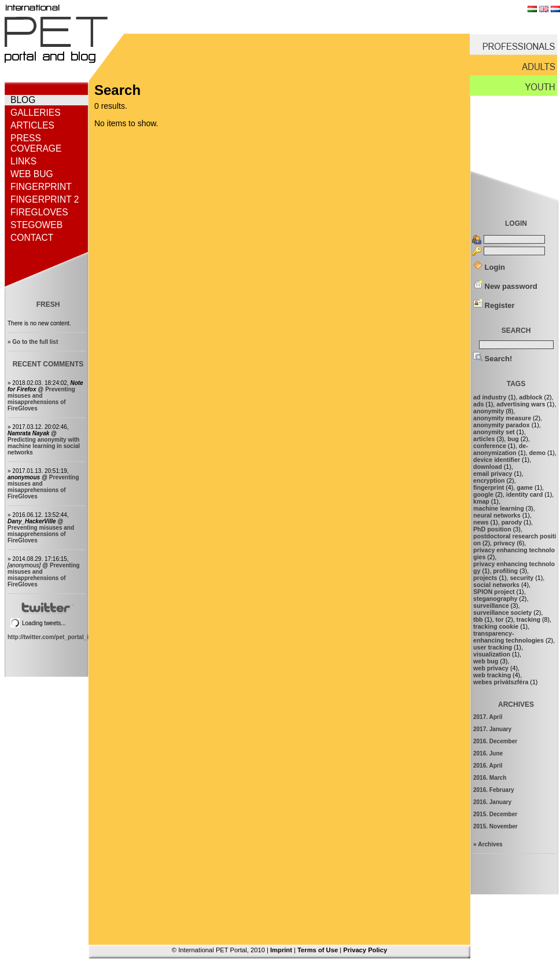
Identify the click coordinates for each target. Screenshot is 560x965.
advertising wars (521, 404)
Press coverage (36, 143)
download (488, 467)
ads (478, 404)
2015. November (495, 826)
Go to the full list (35, 342)
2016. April (488, 766)
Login (489, 267)
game (525, 487)
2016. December (495, 741)
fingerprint (489, 487)
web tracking (492, 675)
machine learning (499, 508)
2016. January (492, 802)
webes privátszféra (501, 682)
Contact (32, 238)
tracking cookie (496, 626)
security (522, 578)
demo (537, 453)
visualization (492, 654)
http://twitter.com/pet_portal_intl (51, 637)
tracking (528, 619)
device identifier (497, 460)
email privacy (493, 474)
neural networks (497, 515)
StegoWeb (36, 225)
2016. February (494, 790)
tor (499, 619)
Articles (32, 125)
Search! (493, 359)
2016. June (488, 753)
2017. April (488, 717)
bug (513, 439)
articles (484, 439)
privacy (504, 543)
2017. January (492, 729)
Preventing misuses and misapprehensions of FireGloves (41, 399)
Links (23, 161)
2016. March (490, 778)
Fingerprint (41, 187)
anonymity (489, 411)
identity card (524, 494)
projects (485, 578)
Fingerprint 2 (45, 199)
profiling (505, 571)
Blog (23, 100)
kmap (481, 501)
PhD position (492, 529)
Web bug (32, 174)
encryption (489, 480)
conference (490, 446)
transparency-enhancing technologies (509, 637)
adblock (530, 397)
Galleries (36, 113)
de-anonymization (501, 449)
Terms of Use (318, 950)
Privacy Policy (365, 950)
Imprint (281, 950)
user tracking (493, 647)
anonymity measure (502, 418)
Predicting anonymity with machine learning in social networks (44, 446)
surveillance (491, 606)
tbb (478, 619)
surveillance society (502, 612)
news (481, 522)
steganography (495, 599)
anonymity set (494, 432)
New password (505, 286)
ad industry (490, 397)
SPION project (494, 592)
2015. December (495, 814)
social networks (496, 585)
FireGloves (39, 212)
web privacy (491, 668)
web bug (486, 661)
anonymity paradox (502, 425)
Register (494, 305)
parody (512, 522)
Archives (490, 844)
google (483, 494)
